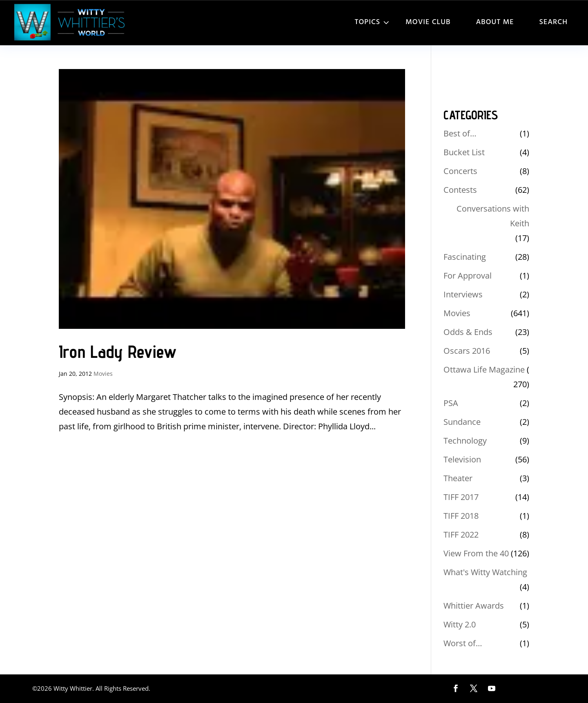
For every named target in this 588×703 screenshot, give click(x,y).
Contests (460, 190)
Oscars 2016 (467, 351)
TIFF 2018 (461, 516)
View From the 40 (476, 553)
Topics (368, 22)
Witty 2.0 (460, 624)
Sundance (462, 422)
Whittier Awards (474, 606)
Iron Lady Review (118, 351)
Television (462, 459)
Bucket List (464, 152)
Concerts (460, 171)
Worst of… (463, 643)
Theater (458, 478)
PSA (451, 403)
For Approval (468, 276)
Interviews (463, 294)
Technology (465, 441)
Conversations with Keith (493, 216)
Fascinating (465, 257)
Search (553, 22)
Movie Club (428, 22)
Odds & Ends (468, 332)
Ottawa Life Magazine (484, 369)
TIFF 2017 (461, 497)
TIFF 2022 (461, 535)
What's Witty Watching (485, 572)
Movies (103, 374)
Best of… (460, 133)
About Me (495, 22)
